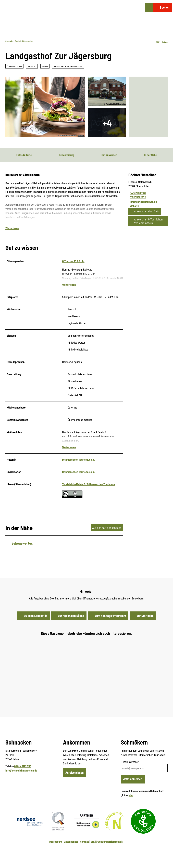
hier (131, 795)
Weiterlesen (12, 228)
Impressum (55, 842)
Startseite (9, 41)
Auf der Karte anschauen (107, 528)
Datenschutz (71, 842)
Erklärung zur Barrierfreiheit (107, 842)
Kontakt (84, 842)
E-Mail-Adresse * (130, 762)
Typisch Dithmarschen (24, 41)
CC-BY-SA (81, 136)
